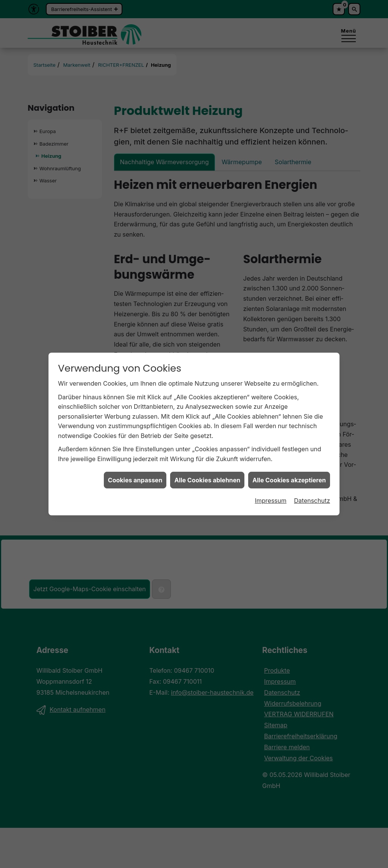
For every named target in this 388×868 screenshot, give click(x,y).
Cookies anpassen (135, 463)
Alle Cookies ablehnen (207, 463)
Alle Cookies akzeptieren (289, 463)
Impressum (271, 484)
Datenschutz (312, 484)
